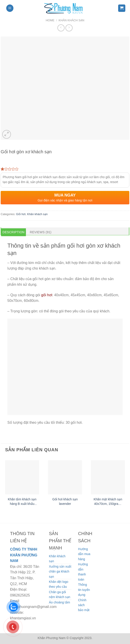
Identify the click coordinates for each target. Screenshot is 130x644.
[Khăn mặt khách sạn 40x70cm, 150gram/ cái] (108, 477)
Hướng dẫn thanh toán (83, 572)
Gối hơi (21, 214)
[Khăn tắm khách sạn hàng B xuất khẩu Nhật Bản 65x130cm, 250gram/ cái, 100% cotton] (22, 477)
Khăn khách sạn (71, 20)
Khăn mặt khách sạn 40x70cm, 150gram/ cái (108, 502)
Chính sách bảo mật (84, 605)
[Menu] (10, 8)
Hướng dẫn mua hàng (84, 554)
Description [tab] (14, 232)
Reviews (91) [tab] (41, 232)
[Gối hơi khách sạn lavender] (65, 477)
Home (50, 20)
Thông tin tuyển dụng (84, 590)
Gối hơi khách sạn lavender (65, 501)
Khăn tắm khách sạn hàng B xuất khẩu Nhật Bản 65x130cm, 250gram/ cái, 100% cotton (22, 502)
